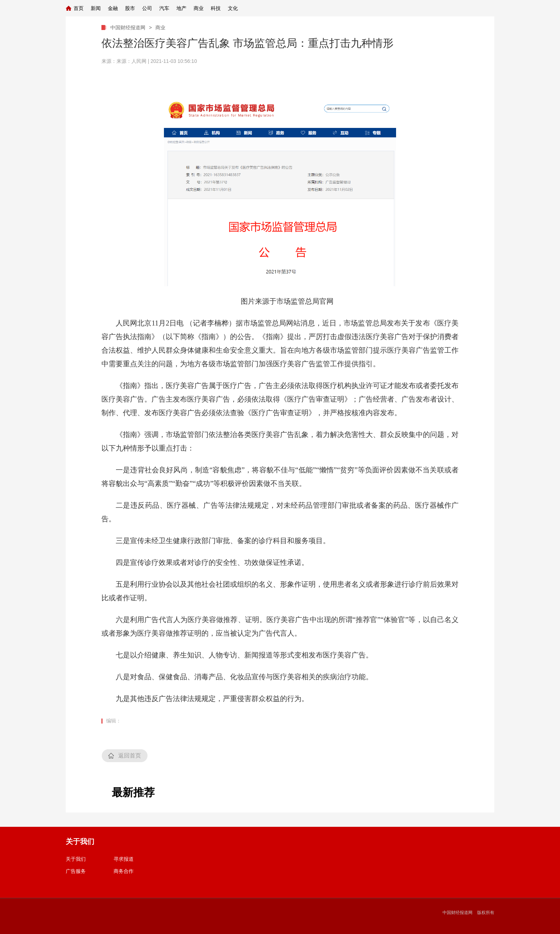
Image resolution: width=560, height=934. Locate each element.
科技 (216, 8)
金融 (113, 8)
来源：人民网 (131, 61)
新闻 (96, 8)
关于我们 (76, 859)
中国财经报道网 (128, 28)
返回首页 (130, 756)
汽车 (164, 8)
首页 (79, 8)
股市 (130, 8)
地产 (181, 8)
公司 (147, 8)
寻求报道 (124, 859)
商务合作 (124, 871)
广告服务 (76, 871)
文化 (233, 8)
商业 (199, 8)
